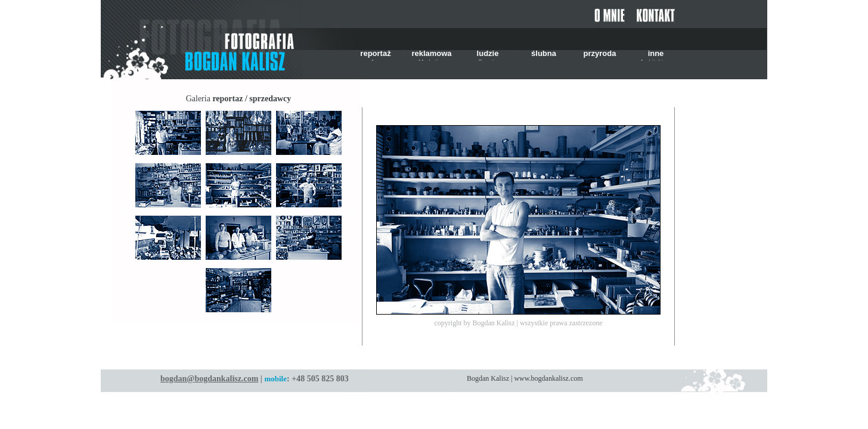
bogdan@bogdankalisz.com (209, 379)
